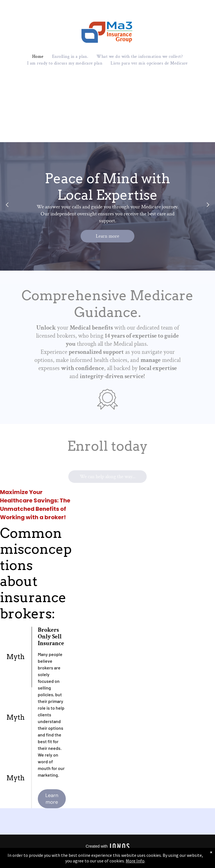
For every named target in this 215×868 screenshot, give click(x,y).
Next (208, 208)
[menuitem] (38, 57)
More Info (135, 861)
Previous (7, 208)
